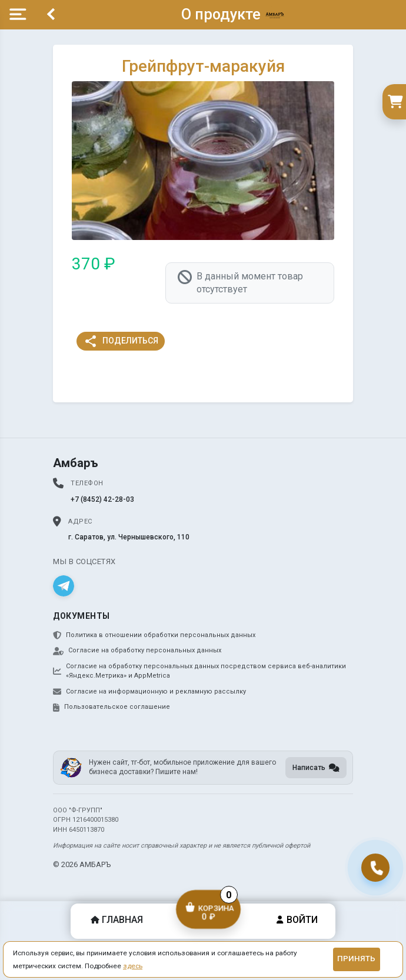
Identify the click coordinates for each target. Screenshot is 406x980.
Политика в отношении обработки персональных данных (154, 635)
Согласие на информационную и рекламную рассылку (149, 692)
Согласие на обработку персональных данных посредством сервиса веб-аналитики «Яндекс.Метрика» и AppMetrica (199, 671)
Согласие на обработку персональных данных (137, 651)
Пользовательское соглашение (112, 707)
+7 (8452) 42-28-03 (102, 499)
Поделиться (121, 341)
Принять (356, 959)
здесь (133, 966)
